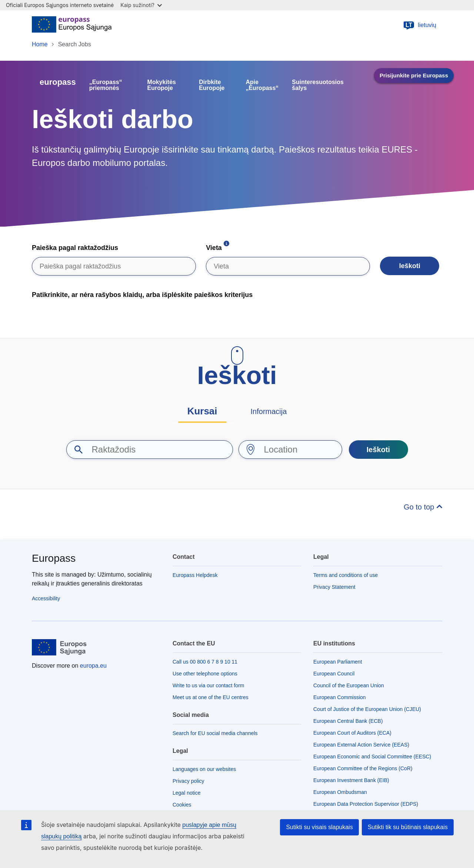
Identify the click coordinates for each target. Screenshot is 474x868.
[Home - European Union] (72, 25)
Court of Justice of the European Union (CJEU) (367, 709)
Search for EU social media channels (215, 733)
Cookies (182, 805)
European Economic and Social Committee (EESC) (372, 757)
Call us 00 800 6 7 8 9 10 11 (205, 662)
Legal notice (187, 793)
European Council (334, 674)
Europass (54, 558)
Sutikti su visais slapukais (319, 827)
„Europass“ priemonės (106, 85)
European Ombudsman (340, 792)
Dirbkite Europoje (212, 85)
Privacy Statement (334, 587)
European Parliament (338, 662)
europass (58, 82)
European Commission (340, 697)
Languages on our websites (204, 769)
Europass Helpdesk (195, 575)
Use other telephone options (205, 674)
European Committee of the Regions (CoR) (363, 768)
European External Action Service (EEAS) (361, 745)
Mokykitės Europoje (162, 85)
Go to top (420, 507)
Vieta (214, 248)
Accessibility (46, 598)
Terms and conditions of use (346, 575)
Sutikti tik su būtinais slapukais (408, 827)
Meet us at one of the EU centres (211, 697)
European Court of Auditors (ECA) (352, 733)
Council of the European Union (349, 685)
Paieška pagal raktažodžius (75, 248)
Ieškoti (410, 266)
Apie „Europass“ (262, 85)
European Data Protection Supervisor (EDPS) (366, 804)
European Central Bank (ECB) (348, 721)
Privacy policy (188, 781)
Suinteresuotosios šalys (318, 85)
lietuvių (420, 25)
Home (40, 44)
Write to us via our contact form (208, 685)
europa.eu (93, 666)
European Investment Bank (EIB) (351, 780)
